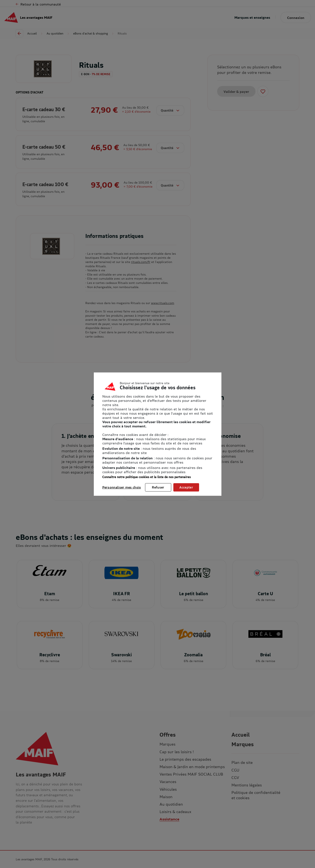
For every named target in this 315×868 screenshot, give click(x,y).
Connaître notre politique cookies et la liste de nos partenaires (147, 477)
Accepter (186, 487)
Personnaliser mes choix (122, 487)
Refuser (158, 487)
